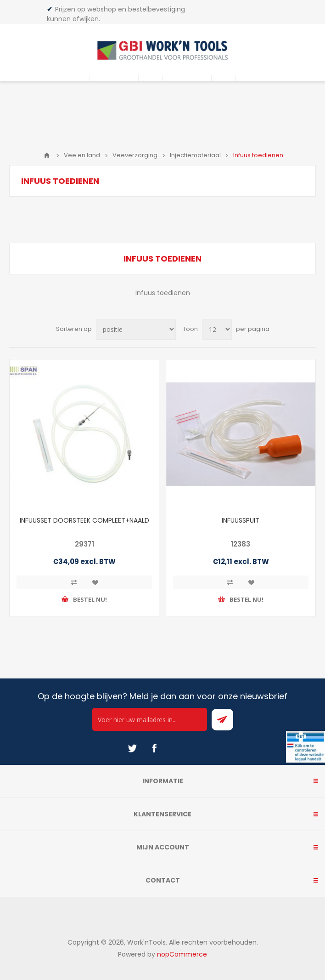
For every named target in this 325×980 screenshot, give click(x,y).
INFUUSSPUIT (241, 520)
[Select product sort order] (136, 329)
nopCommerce (182, 954)
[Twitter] (132, 748)
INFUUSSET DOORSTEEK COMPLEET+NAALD (84, 520)
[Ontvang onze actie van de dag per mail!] (150, 719)
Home (47, 155)
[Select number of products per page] (217, 329)
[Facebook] (154, 748)
